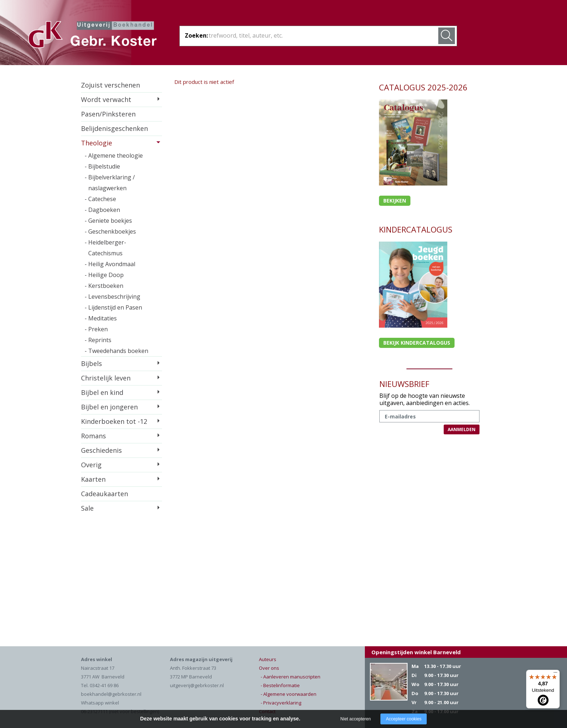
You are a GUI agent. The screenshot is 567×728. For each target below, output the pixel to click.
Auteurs (268, 659)
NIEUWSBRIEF (404, 384)
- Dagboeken (102, 210)
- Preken (96, 329)
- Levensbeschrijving (112, 297)
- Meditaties (101, 318)
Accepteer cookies (404, 719)
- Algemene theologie (114, 156)
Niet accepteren (355, 719)
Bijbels (91, 363)
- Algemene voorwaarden (289, 694)
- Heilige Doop (104, 275)
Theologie (97, 143)
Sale (87, 508)
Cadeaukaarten (105, 494)
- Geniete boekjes (108, 221)
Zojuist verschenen (110, 85)
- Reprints (98, 340)
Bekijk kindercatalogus (417, 343)
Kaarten (93, 479)
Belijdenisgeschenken (114, 128)
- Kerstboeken (104, 286)
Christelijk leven (106, 378)
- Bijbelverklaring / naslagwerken (110, 183)
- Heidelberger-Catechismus (105, 248)
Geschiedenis (101, 450)
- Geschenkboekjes (110, 231)
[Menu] (555, 674)
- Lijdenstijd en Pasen (113, 307)
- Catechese (100, 199)
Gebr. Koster (92, 36)
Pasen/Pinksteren (108, 114)
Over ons (269, 668)
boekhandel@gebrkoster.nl (111, 694)
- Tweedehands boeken (116, 351)
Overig (91, 465)
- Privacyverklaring (281, 703)
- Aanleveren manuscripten (291, 677)
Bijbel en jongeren (109, 407)
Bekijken (395, 201)
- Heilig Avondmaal (110, 264)
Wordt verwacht (106, 99)
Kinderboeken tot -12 (114, 421)
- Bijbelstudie (102, 166)
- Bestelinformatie (280, 685)
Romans (93, 436)
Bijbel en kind (102, 392)
